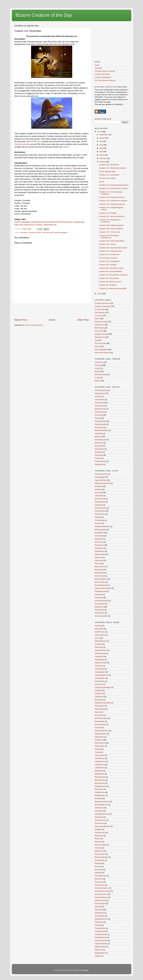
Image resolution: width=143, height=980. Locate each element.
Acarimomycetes (101, 474)
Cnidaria (98, 418)
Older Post (83, 320)
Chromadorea (100, 514)
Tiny (96, 340)
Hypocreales (100, 746)
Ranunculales (100, 854)
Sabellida (98, 873)
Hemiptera (99, 740)
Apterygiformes (101, 641)
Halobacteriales (101, 734)
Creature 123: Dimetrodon (109, 165)
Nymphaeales (100, 795)
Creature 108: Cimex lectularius (111, 229)
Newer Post (21, 320)
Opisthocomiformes (102, 802)
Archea (97, 368)
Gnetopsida (99, 548)
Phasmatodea (100, 833)
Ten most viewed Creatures (105, 80)
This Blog (98, 68)
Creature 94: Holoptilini (108, 285)
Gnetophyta (99, 427)
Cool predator (100, 312)
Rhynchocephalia (101, 857)
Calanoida (99, 666)
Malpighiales (100, 774)
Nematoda (99, 446)
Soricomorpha (100, 903)
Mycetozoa (99, 443)
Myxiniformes (100, 783)
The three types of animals (105, 71)
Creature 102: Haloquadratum (110, 251)
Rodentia (98, 863)
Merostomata (100, 576)
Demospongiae (101, 530)
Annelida (98, 396)
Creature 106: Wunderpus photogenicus (109, 236)
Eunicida (98, 728)
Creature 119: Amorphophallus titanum (114, 185)
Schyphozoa (99, 610)
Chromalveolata (101, 374)
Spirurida (98, 907)
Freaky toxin (99, 325)
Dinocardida (99, 536)
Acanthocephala (101, 390)
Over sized (99, 331)
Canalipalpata (100, 672)
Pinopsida (98, 594)
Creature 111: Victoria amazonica (112, 216)
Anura (97, 638)
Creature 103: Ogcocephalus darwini (113, 248)
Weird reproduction (102, 353)
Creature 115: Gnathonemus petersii (113, 201)
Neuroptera (99, 789)
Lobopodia (99, 433)
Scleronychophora (102, 888)
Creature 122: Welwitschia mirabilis (112, 168)
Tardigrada (99, 464)
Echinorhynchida (101, 718)
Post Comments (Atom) (34, 325)
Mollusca (98, 437)
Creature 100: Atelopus (108, 265)
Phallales (98, 829)
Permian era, (36, 141)
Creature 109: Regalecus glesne (111, 225)
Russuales (99, 870)
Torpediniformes (101, 934)
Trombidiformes (101, 937)
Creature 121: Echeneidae (109, 175)
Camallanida (100, 669)
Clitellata (98, 517)
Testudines (99, 922)
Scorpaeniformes (101, 894)
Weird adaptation (61, 232)
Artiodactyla (99, 656)
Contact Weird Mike (102, 74)
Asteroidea (99, 496)
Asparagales (100, 660)
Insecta (98, 563)
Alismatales (99, 629)
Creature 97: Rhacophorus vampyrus (113, 275)
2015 (99, 132)
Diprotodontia (100, 709)
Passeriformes (100, 820)
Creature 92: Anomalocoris (109, 254)
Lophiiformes (100, 768)
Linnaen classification (103, 77)
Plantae (98, 381)
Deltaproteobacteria (102, 526)
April (101, 151)
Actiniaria (98, 626)
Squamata (99, 910)
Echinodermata (101, 421)
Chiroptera (99, 684)
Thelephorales (100, 928)
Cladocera (99, 693)
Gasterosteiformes (102, 731)
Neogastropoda (101, 786)
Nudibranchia (100, 792)
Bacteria (98, 371)
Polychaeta (99, 455)
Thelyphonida (100, 931)
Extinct (39, 232)
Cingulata (98, 690)
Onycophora (99, 449)
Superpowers (100, 337)
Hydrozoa (98, 557)
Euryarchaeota (100, 424)
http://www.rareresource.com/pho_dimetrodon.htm (36, 225)
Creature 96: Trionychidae (109, 278)
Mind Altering (100, 328)
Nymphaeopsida (101, 585)
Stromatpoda (100, 916)
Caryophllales (100, 678)
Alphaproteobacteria (102, 483)
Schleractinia (100, 885)
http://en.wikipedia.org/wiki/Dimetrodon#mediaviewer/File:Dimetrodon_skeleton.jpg (49, 222)
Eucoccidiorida (100, 724)
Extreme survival (101, 322)
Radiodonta (99, 851)
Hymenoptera (100, 743)
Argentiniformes (101, 650)
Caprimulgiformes (102, 675)
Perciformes (99, 823)
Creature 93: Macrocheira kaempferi (113, 288)
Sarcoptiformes (101, 876)
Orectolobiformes (101, 805)
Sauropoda (99, 882)
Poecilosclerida (101, 845)
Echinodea (99, 715)
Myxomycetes (100, 582)
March (102, 155)
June (102, 145)
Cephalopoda (100, 502)
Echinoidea (99, 542)
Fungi (97, 378)
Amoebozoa (99, 362)
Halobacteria (100, 551)
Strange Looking (101, 334)
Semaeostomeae (101, 897)
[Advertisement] (52, 311)
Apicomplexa (100, 400)
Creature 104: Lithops (107, 244)
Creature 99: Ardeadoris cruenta (111, 268)
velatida (98, 956)
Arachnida (99, 493)
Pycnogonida (100, 604)
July (101, 141)
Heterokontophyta (102, 430)
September (104, 135)
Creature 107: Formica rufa (109, 232)
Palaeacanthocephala (103, 588)
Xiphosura (99, 950)
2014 (99, 293)
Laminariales (100, 755)
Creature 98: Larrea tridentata (110, 271)
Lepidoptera (99, 765)
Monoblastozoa (101, 440)
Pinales (98, 839)
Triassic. (66, 147)
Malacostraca (100, 567)
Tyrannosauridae (101, 940)
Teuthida (98, 925)
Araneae (98, 644)
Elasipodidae (100, 721)
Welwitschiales (100, 947)
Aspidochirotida (101, 663)
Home (52, 320)
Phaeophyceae (100, 591)
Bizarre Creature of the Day (44, 15)
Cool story (99, 316)
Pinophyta (99, 452)
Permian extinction (22, 144)
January (103, 162)
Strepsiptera (99, 913)
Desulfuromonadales (103, 703)
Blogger (85, 970)
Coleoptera (99, 697)
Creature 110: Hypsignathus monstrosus (110, 221)
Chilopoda (99, 505)
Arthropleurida (100, 653)
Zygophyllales (100, 953)
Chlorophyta (99, 412)
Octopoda (98, 798)
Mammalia (99, 570)
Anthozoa (98, 489)
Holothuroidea (100, 554)
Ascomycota (99, 406)
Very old (98, 346)
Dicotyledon (99, 533)
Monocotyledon (101, 579)
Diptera (98, 712)
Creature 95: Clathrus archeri (110, 282)
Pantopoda (99, 817)
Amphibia (98, 486)
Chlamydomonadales (103, 687)
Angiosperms (100, 393)
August (102, 138)
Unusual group (48, 232)
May (101, 148)
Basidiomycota (100, 409)
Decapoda (99, 700)
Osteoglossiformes (102, 814)
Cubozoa (98, 523)
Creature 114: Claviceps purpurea (112, 204)
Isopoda (98, 749)
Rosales (98, 866)
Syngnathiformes (101, 919)
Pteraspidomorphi (102, 601)
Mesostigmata (100, 777)
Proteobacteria (100, 461)
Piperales (98, 842)
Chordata (32, 232)
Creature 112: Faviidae (108, 213)
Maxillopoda (99, 573)
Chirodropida (100, 681)
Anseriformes (100, 632)
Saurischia (99, 879)
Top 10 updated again (107, 171)
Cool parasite (100, 309)
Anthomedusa (100, 635)
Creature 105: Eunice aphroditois (112, 241)
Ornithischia (99, 808)
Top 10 (102, 182)
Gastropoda (99, 545)
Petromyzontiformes (102, 826)
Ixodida (98, 752)
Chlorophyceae (101, 508)
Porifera (98, 458)
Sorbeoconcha (100, 900)
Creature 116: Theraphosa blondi (112, 197)
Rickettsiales (100, 860)
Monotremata (100, 780)
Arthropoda (99, 403)
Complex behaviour (102, 303)
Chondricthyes (100, 511)
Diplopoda (99, 539)
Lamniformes (100, 758)
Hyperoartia (99, 560)
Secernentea (100, 613)
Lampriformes (100, 761)
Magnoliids (99, 771)
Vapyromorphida (101, 944)
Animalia (24, 232)
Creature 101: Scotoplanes (109, 261)
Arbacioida (99, 647)
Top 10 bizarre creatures (108, 258)
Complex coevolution (103, 306)
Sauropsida (99, 607)
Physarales (99, 836)
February (103, 158)
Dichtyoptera (100, 706)
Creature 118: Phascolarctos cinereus (113, 188)
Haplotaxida (99, 737)
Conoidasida (100, 520)
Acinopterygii (100, 477)
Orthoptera (99, 811)
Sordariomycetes (101, 616)
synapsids (67, 168)
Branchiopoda (100, 499)
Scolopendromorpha (103, 891)
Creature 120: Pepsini (107, 178)
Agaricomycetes (101, 480)
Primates (98, 848)
